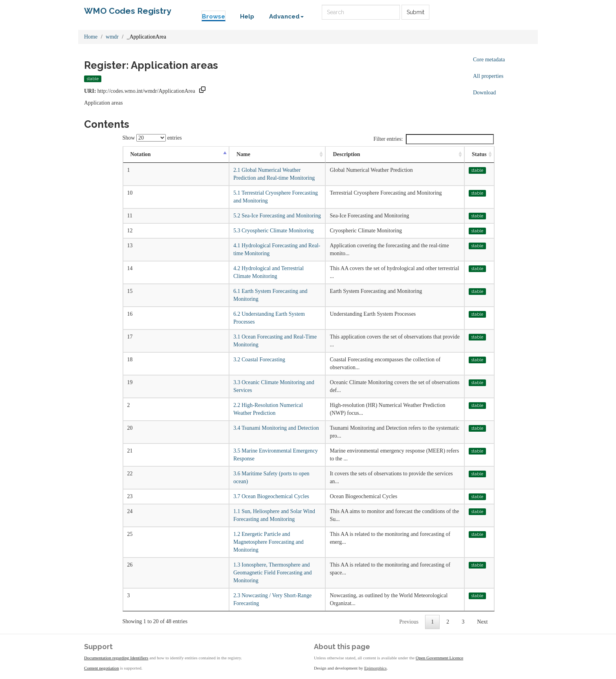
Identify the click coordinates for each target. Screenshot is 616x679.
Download (484, 93)
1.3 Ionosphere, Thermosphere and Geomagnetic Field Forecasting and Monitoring (272, 573)
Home (91, 37)
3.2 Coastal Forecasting (259, 360)
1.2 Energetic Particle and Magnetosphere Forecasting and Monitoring (269, 542)
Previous (409, 622)
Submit (415, 12)
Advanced (286, 17)
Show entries (152, 138)
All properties (488, 76)
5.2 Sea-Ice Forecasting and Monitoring (277, 216)
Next (482, 622)
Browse (214, 17)
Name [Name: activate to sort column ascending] (243, 154)
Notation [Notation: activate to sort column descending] (141, 154)
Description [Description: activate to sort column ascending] (346, 154)
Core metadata (489, 60)
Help (247, 17)
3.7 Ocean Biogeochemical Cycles (271, 496)
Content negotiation (102, 668)
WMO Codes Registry (128, 11)
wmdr (112, 37)
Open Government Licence (439, 658)
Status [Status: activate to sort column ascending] (479, 154)
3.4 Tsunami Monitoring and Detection (276, 428)
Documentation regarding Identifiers (116, 658)
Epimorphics (375, 668)
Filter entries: (433, 139)
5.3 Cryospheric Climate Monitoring (274, 231)
